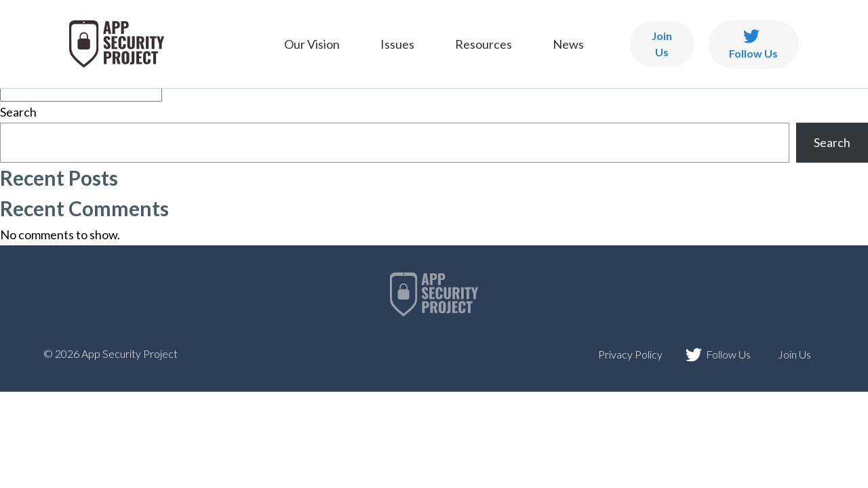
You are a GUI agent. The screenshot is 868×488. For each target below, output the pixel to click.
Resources (484, 44)
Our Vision (312, 44)
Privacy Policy (630, 354)
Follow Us (753, 44)
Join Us (662, 44)
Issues (397, 44)
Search (18, 112)
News (568, 44)
